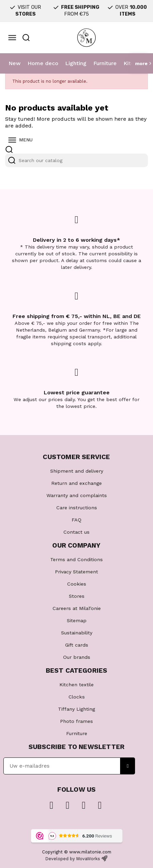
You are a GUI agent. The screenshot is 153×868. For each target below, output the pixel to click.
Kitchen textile (76, 685)
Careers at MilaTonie (77, 608)
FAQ (76, 520)
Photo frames (76, 721)
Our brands (77, 657)
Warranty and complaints (77, 495)
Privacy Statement (76, 572)
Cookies (77, 584)
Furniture (105, 63)
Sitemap (77, 620)
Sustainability (77, 633)
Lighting (76, 63)
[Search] (76, 160)
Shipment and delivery (77, 471)
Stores (77, 596)
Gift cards (77, 645)
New (15, 63)
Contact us (76, 532)
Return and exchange (76, 483)
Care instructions (77, 508)
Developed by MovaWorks (73, 859)
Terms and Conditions (76, 559)
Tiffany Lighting (76, 709)
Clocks (77, 697)
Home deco (43, 63)
